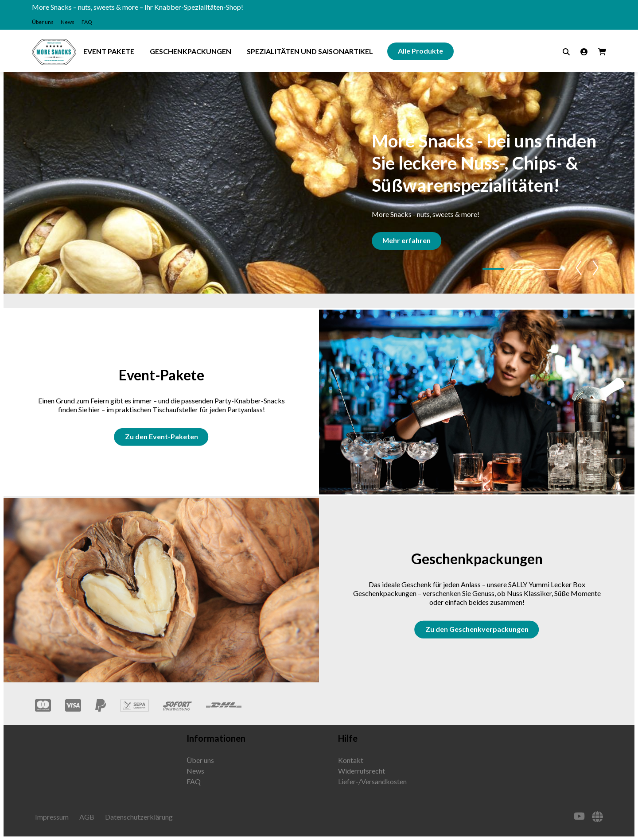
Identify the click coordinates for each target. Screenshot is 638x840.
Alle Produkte (420, 51)
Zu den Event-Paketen (161, 436)
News (68, 22)
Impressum (52, 817)
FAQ (87, 22)
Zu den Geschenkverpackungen (477, 629)
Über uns (43, 22)
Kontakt (351, 760)
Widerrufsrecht (362, 771)
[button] (493, 269)
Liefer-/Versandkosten (372, 781)
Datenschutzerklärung (139, 817)
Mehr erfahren (408, 240)
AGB (87, 817)
